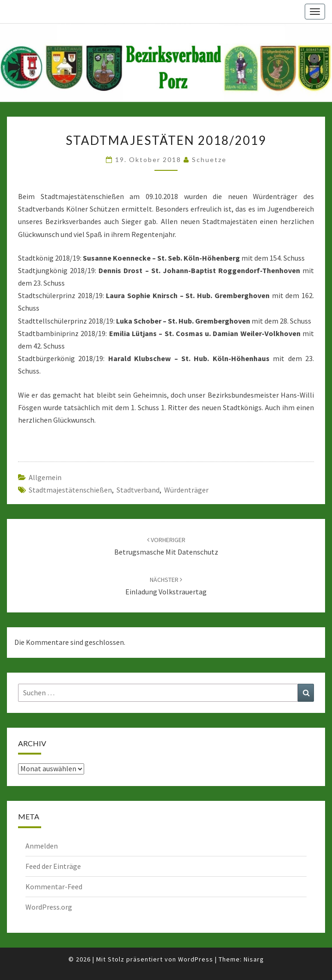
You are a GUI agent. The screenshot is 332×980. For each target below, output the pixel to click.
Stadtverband (138, 490)
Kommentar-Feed (54, 886)
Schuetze (209, 159)
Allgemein (45, 477)
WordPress (196, 959)
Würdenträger (186, 490)
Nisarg (254, 959)
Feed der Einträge (53, 866)
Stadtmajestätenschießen (70, 490)
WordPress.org (49, 907)
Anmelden (42, 846)
